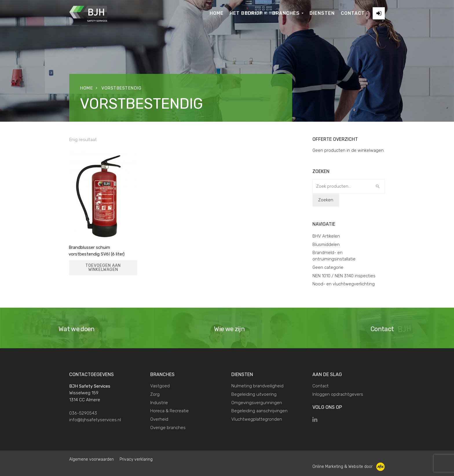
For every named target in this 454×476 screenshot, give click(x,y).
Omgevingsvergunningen (257, 403)
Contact (321, 386)
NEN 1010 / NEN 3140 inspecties (344, 276)
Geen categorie (328, 267)
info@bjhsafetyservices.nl (95, 420)
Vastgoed (160, 386)
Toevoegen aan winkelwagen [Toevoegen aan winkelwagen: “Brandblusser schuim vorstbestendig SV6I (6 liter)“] (103, 268)
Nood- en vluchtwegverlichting (344, 284)
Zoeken (326, 200)
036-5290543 (83, 413)
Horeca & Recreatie (170, 411)
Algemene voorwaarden (91, 459)
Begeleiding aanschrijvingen (259, 411)
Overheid (159, 419)
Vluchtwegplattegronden (257, 419)
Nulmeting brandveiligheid (257, 386)
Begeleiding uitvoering (254, 394)
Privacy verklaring (136, 459)
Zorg (155, 394)
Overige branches (168, 428)
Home (86, 88)
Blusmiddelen (326, 245)
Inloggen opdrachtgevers (338, 394)
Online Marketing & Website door (349, 467)
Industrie (159, 403)
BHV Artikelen (326, 236)
